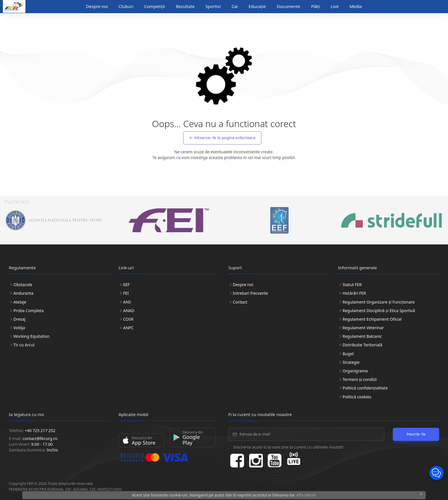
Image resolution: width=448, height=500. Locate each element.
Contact (240, 302)
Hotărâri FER (354, 293)
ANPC (128, 328)
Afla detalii (306, 495)
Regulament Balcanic (362, 336)
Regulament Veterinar (363, 328)
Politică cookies (357, 397)
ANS (127, 302)
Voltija (19, 328)
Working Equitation (31, 336)
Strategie (351, 362)
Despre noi (97, 6)
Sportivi (213, 6)
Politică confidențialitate (365, 388)
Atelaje (20, 302)
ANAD (129, 311)
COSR (128, 319)
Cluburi (126, 6)
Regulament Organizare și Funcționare (379, 302)
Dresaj (19, 319)
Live (335, 6)
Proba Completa (29, 311)
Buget (348, 354)
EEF (126, 285)
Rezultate (185, 6)
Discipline (42, 7)
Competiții (155, 6)
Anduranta (23, 293)
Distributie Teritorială (362, 345)
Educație (257, 6)
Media (356, 6)
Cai (235, 6)
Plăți (316, 6)
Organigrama (355, 371)
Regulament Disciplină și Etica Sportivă (379, 311)
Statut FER (352, 285)
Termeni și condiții (360, 379)
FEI (126, 293)
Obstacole (23, 285)
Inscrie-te (416, 434)
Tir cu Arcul (24, 345)
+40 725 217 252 (40, 430)
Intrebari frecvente (250, 293)
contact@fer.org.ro (40, 438)
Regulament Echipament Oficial (372, 319)
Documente (289, 6)
